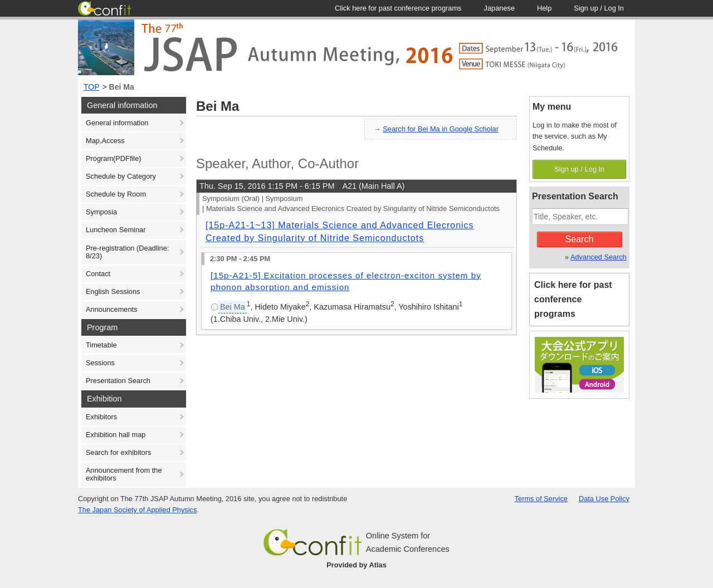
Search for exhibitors (118, 452)
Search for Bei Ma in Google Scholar (441, 129)
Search (580, 239)
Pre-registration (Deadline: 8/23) (127, 252)
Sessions (100, 363)
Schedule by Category (121, 176)
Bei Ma (122, 87)
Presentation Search (118, 381)
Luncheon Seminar (116, 230)
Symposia (101, 212)
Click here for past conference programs (573, 299)
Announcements (111, 309)
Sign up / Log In (579, 169)
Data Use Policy (604, 499)
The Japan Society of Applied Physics (137, 510)
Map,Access (105, 141)
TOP (92, 87)
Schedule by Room (116, 194)
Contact (98, 274)
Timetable (101, 345)
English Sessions (113, 291)
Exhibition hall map (116, 435)
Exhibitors (101, 417)
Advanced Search (599, 257)
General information (117, 123)
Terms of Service (541, 499)
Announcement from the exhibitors (124, 474)
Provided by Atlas (356, 565)
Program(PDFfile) (114, 158)
